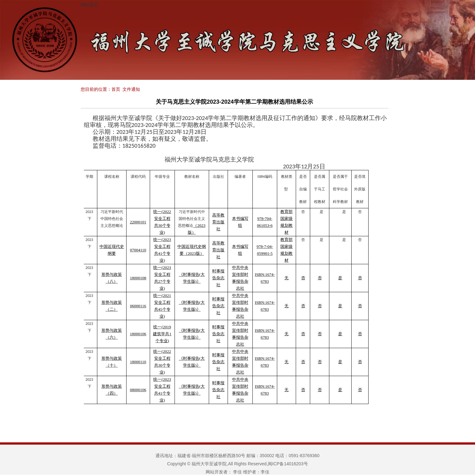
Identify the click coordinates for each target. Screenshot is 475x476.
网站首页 (89, 5)
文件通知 (131, 89)
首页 (116, 89)
